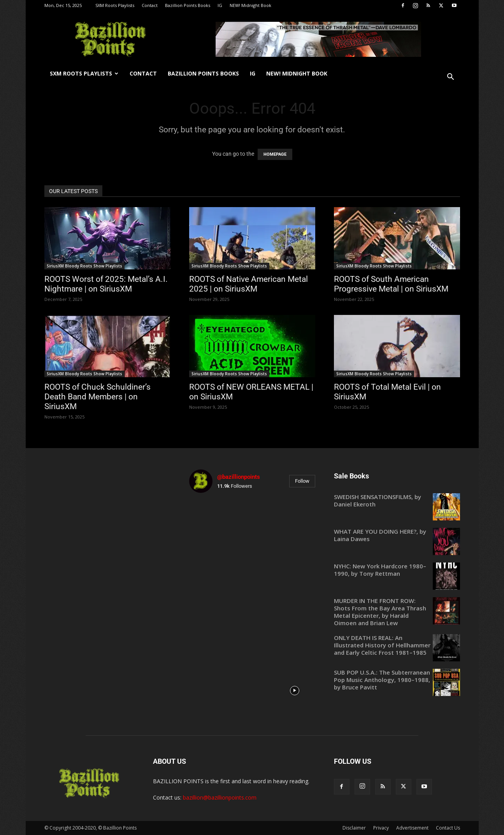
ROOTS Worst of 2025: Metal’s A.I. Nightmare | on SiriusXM (106, 284)
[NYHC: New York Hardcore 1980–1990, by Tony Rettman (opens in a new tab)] (397, 570)
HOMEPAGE (275, 154)
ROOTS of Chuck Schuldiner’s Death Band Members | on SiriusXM (97, 397)
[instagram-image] (210, 519)
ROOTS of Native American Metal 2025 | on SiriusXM (248, 284)
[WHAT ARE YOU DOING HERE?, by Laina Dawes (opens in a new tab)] (397, 535)
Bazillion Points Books (188, 5)
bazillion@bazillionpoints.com (220, 797)
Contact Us (448, 828)
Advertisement (412, 828)
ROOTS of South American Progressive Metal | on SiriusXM (391, 284)
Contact (150, 5)
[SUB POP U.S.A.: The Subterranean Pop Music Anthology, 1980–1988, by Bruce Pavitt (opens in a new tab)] (397, 680)
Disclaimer (354, 828)
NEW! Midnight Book (250, 5)
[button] (451, 78)
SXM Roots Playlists (115, 5)
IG (220, 5)
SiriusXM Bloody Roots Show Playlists (84, 266)
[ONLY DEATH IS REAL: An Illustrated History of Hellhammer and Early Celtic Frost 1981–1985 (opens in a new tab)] (397, 645)
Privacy (381, 828)
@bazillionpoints (239, 477)
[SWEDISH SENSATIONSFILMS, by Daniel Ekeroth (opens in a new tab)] (397, 501)
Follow (302, 481)
